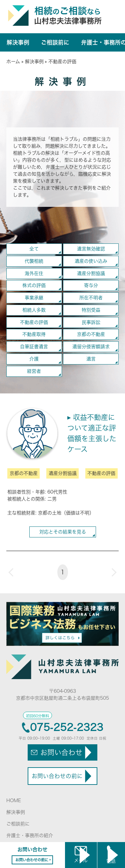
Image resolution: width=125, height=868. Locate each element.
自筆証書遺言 (34, 347)
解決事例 (18, 42)
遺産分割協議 (91, 273)
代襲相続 (34, 261)
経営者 (34, 371)
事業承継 (34, 298)
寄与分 (91, 285)
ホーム (13, 62)
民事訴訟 (91, 322)
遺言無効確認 (91, 249)
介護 (34, 359)
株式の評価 (34, 285)
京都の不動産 (91, 334)
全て (34, 249)
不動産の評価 (34, 322)
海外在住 (34, 273)
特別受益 (91, 310)
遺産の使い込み (91, 261)
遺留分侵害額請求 (91, 347)
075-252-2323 (67, 727)
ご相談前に (55, 42)
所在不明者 (91, 298)
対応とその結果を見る (63, 532)
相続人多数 (34, 310)
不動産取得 (34, 334)
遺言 (91, 359)
